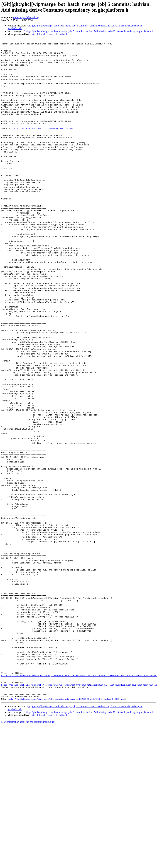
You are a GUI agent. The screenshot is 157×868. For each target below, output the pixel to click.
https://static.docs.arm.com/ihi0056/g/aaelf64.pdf (43, 146)
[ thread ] (42, 34)
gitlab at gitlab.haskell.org (26, 17)
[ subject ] (52, 34)
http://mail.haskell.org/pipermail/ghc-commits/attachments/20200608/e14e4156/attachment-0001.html (67, 831)
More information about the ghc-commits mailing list (28, 854)
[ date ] (33, 34)
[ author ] (62, 34)
